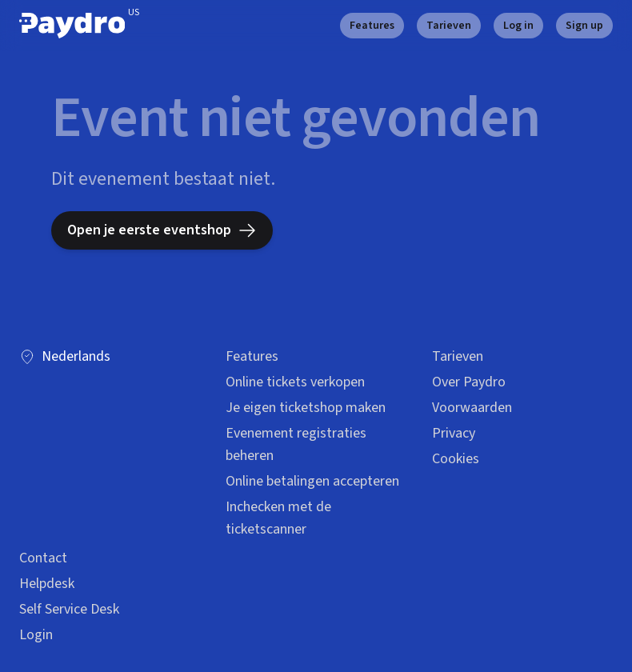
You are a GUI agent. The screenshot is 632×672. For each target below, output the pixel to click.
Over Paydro (469, 382)
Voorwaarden (472, 408)
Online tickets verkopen (295, 382)
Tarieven (449, 26)
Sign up (584, 26)
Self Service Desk (69, 609)
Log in (518, 26)
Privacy (454, 433)
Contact (43, 558)
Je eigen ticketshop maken (306, 408)
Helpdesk (47, 584)
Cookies (456, 459)
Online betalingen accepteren (312, 481)
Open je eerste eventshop (162, 230)
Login (36, 635)
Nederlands (65, 356)
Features (372, 26)
